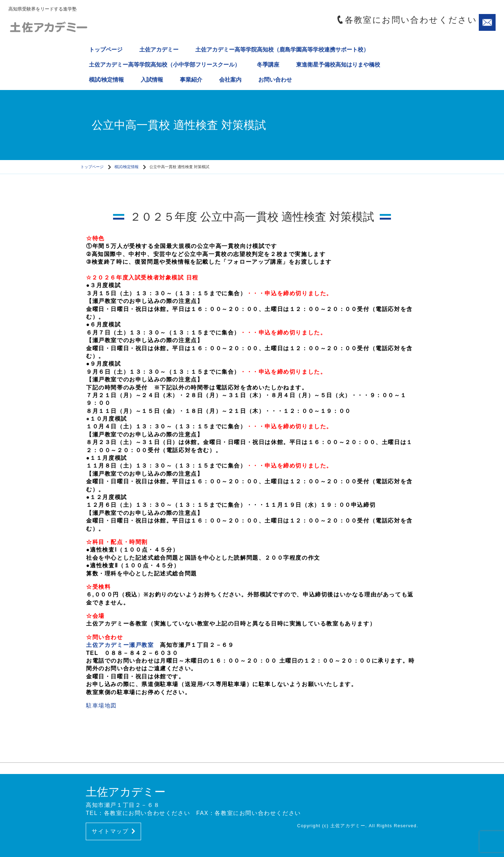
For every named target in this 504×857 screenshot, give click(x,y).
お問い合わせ (275, 80)
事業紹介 (191, 80)
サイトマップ (113, 831)
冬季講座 (268, 65)
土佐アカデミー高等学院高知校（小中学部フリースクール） (164, 65)
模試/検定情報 (106, 80)
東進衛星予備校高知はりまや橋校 (338, 65)
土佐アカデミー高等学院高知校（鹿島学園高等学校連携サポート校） (282, 50)
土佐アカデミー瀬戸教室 (120, 645)
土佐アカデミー (159, 50)
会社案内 (230, 80)
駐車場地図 (101, 706)
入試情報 (152, 80)
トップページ (106, 50)
